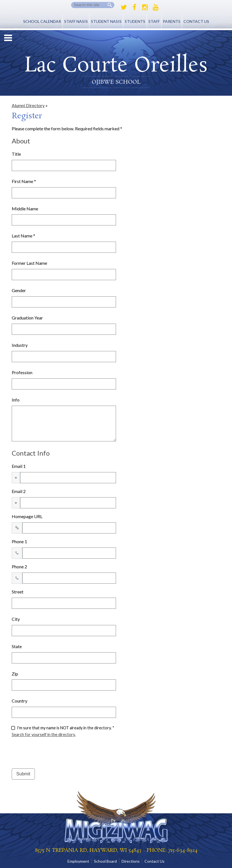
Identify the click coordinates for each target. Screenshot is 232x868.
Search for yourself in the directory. (44, 734)
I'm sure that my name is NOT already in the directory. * (66, 728)
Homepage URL (27, 516)
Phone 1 (19, 541)
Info (16, 400)
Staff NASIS (76, 21)
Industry (20, 345)
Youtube (156, 7)
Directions (131, 861)
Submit (23, 774)
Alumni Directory (28, 105)
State (17, 646)
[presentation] (54, 753)
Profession (22, 372)
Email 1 (19, 466)
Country (20, 701)
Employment (78, 861)
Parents (172, 21)
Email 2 (19, 491)
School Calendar (42, 21)
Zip (15, 674)
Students (135, 21)
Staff (154, 21)
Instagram (145, 7)
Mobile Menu (8, 38)
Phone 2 (19, 567)
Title (16, 154)
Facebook (134, 7)
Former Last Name (29, 263)
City (16, 619)
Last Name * (23, 236)
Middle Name (25, 209)
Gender (19, 290)
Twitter (124, 7)
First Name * (24, 181)
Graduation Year (27, 318)
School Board (105, 861)
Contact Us (196, 21)
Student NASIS (106, 21)
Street (18, 592)
